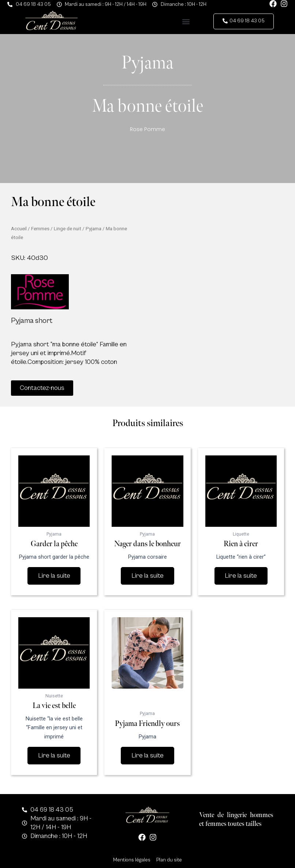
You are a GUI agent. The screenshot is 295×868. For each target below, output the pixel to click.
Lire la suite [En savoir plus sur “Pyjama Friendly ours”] (147, 755)
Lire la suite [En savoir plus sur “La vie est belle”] (54, 755)
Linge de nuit (68, 229)
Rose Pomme (147, 129)
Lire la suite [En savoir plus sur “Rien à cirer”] (241, 576)
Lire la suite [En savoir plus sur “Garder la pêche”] (54, 576)
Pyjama (94, 229)
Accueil (19, 229)
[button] (186, 21)
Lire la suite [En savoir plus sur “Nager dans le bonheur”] (147, 576)
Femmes (40, 229)
